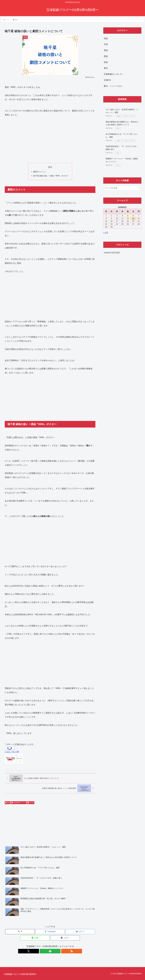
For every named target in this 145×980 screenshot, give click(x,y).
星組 (8, 803)
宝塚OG (107, 80)
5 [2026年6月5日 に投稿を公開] (128, 216)
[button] (65, 938)
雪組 (106, 50)
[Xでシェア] (20, 932)
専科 (106, 68)
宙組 (106, 62)
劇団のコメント (40, 172)
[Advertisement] (50, 140)
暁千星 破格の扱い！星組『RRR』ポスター (51, 176)
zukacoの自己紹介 (112, 253)
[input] (122, 188)
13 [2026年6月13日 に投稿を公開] (133, 218)
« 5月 (106, 233)
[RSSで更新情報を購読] (55, 951)
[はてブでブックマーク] (80, 932)
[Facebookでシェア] (50, 932)
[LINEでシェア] (35, 938)
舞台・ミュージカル (113, 86)
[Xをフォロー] (45, 951)
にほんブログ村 (12, 752)
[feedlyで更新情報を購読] (50, 951)
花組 (106, 38)
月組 (106, 44)
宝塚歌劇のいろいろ (19, 803)
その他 (31, 803)
